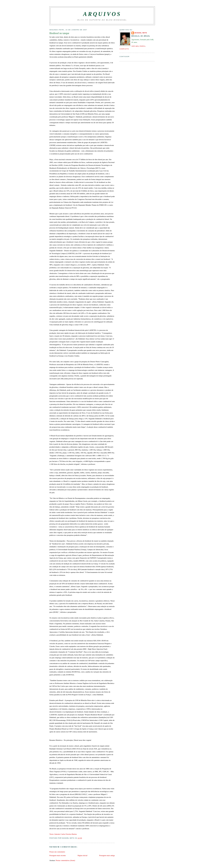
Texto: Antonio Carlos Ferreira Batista (63, 834)
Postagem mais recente (58, 855)
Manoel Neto (141, 33)
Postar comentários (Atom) (65, 860)
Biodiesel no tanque (59, 33)
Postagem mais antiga (107, 855)
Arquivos (102, 14)
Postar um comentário (57, 852)
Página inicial (82, 855)
